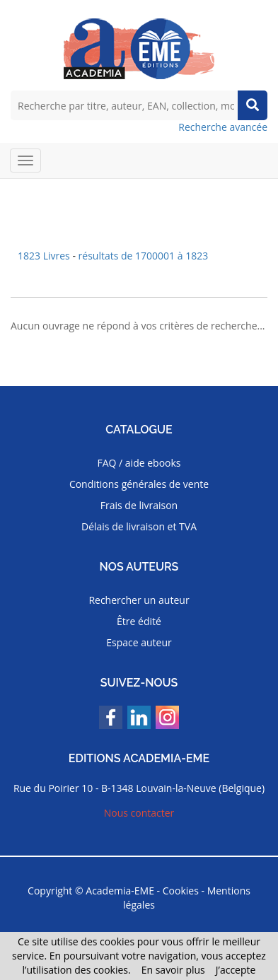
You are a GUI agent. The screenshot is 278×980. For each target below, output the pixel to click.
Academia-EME (120, 891)
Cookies (181, 891)
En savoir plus (173, 970)
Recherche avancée (223, 127)
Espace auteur (139, 642)
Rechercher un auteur (139, 600)
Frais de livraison (139, 505)
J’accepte (236, 970)
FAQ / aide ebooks (139, 463)
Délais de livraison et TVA (139, 526)
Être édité (139, 621)
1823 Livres (45, 256)
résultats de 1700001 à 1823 (144, 256)
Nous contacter (139, 813)
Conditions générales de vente (139, 484)
